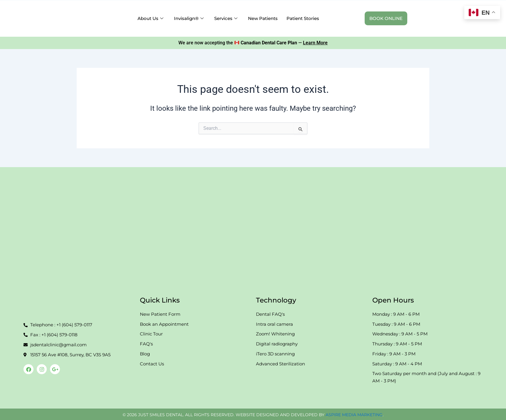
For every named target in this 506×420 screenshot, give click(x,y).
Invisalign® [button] (189, 18)
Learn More (315, 43)
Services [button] (226, 18)
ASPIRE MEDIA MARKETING (354, 415)
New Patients (263, 18)
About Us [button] (150, 18)
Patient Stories (303, 18)
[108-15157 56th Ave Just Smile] (253, 227)
